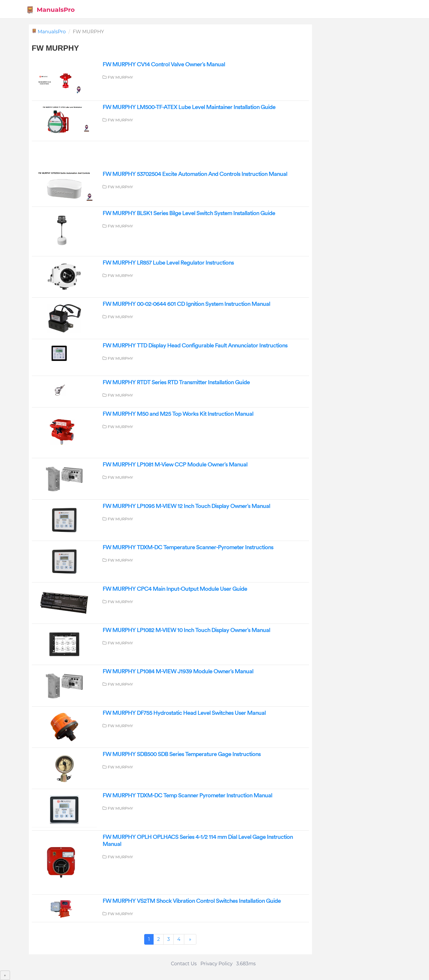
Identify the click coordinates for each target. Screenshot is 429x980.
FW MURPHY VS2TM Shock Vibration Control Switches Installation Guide (192, 901)
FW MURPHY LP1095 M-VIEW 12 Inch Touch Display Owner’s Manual (186, 506)
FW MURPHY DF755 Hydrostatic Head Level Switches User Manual (184, 713)
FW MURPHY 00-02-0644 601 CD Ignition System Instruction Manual (186, 304)
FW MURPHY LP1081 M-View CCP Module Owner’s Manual (175, 465)
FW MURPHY (120, 77)
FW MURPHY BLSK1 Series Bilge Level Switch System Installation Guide (189, 213)
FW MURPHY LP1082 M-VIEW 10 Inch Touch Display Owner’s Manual (186, 630)
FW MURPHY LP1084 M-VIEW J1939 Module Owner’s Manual (178, 672)
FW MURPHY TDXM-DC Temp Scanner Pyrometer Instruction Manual (187, 796)
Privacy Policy (217, 964)
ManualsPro (51, 10)
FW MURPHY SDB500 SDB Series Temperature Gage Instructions (182, 754)
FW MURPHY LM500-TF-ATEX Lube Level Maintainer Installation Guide (189, 107)
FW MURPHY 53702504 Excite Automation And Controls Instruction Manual (195, 174)
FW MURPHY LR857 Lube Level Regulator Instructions (168, 263)
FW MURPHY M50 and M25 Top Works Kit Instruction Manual (178, 414)
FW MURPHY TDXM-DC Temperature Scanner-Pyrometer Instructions (188, 547)
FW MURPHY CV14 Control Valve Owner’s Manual (164, 65)
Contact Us (184, 964)
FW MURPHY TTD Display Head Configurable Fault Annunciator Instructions (195, 346)
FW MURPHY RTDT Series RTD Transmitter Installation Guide (176, 382)
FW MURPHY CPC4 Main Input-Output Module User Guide (175, 589)
